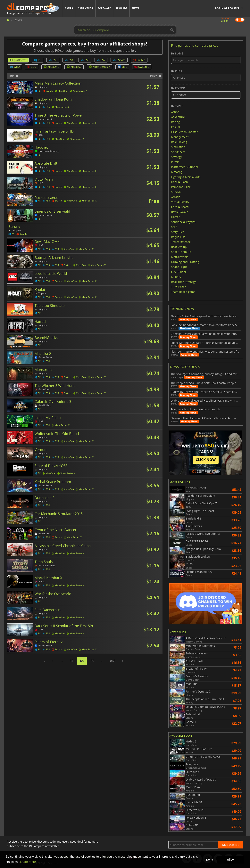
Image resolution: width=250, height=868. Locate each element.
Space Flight (179, 267)
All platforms (18, 60)
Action (175, 112)
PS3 (85, 60)
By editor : (206, 93)
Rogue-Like (178, 237)
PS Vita (119, 60)
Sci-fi (174, 227)
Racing (175, 122)
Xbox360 (74, 67)
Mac (122, 67)
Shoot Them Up (181, 252)
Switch (139, 60)
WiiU (15, 67)
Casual (175, 127)
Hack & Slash (179, 182)
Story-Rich (178, 232)
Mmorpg (177, 172)
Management (180, 137)
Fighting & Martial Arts (186, 177)
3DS (32, 67)
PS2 (101, 60)
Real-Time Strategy (183, 282)
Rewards (121, 8)
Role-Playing (179, 142)
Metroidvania (180, 257)
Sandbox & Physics (183, 222)
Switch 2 (142, 67)
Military (176, 277)
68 (82, 661)
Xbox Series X (100, 67)
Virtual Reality (180, 202)
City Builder (179, 272)
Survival (176, 192)
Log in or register (227, 8)
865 (113, 661)
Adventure (178, 117)
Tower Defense (181, 242)
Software (104, 8)
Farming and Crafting (185, 262)
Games (69, 8)
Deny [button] (209, 860)
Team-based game (183, 292)
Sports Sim (178, 152)
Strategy (176, 157)
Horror (175, 217)
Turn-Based (179, 287)
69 (92, 661)
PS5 (53, 60)
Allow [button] (231, 860)
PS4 (69, 60)
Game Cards (85, 8)
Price (155, 76)
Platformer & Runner (185, 167)
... (62, 661)
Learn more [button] (28, 862)
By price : (206, 75)
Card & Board (180, 207)
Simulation (178, 147)
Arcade (176, 197)
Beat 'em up (179, 247)
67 (71, 661)
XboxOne (51, 67)
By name (206, 58)
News (136, 8)
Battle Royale (180, 212)
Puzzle (175, 162)
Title (13, 76)
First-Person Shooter (184, 132)
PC (38, 60)
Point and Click (181, 187)
